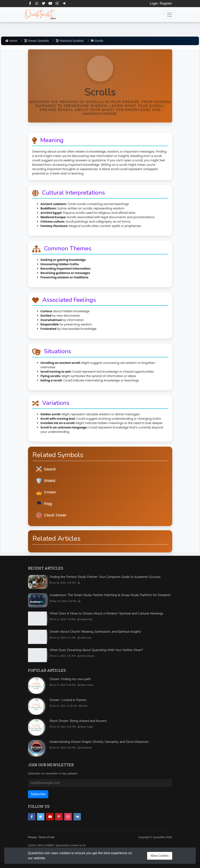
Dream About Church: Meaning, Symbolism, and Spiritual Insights (95, 632)
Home (11, 41)
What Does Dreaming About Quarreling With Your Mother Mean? (96, 650)
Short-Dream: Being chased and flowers (78, 721)
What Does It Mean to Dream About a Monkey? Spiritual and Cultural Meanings (106, 613)
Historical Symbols (70, 41)
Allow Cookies (160, 856)
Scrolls (97, 41)
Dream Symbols (36, 41)
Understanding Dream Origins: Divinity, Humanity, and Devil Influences (99, 742)
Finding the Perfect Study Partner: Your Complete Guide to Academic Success (105, 577)
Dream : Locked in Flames (68, 700)
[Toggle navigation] (169, 15)
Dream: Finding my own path (70, 679)
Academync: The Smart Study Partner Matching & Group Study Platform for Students (110, 595)
